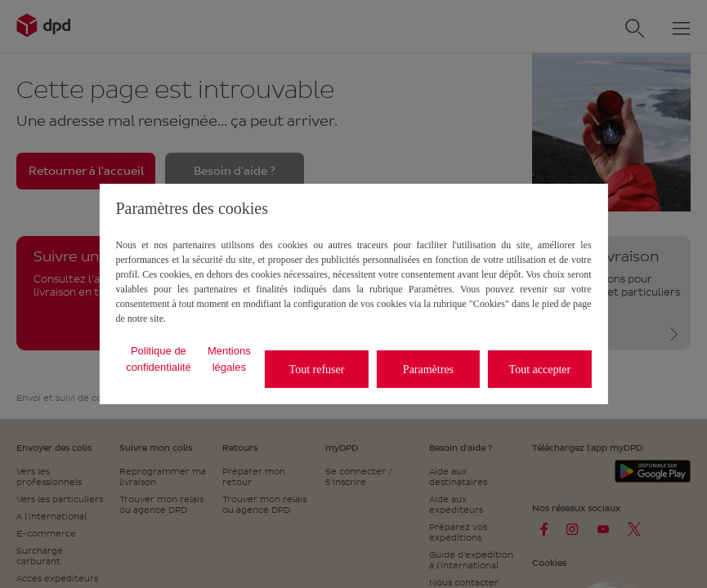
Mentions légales (229, 359)
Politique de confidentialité (159, 359)
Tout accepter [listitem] (540, 370)
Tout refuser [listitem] (317, 370)
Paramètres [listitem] (428, 370)
